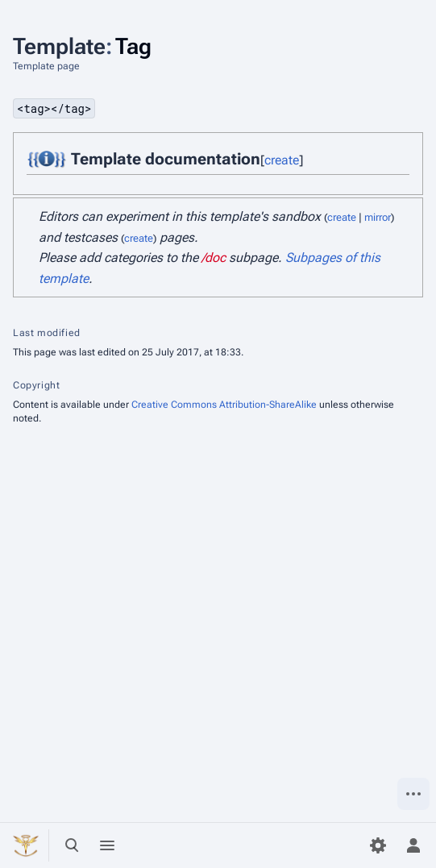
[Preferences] (378, 845)
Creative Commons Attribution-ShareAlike (224, 405)
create (282, 160)
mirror (378, 217)
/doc (214, 257)
